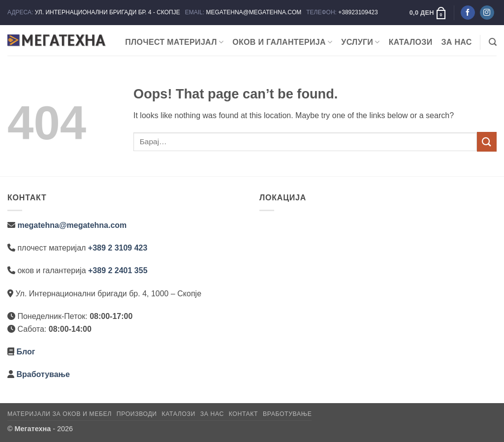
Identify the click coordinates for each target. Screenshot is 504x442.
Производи (137, 414)
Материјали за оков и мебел (60, 414)
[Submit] (487, 142)
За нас (456, 42)
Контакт (243, 414)
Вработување (43, 374)
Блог (26, 352)
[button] (428, 13)
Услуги (360, 42)
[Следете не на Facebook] (468, 13)
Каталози (411, 42)
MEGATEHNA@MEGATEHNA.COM (254, 12)
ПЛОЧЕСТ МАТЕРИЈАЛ (174, 42)
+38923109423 (358, 12)
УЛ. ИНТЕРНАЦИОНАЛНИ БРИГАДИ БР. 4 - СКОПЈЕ (108, 12)
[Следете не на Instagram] (487, 13)
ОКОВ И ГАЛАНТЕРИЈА (282, 42)
